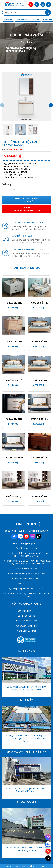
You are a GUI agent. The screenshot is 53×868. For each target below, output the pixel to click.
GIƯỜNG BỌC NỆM (39, 419)
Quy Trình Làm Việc (27, 611)
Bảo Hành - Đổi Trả (26, 616)
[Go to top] (48, 858)
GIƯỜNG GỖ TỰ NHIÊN (39, 342)
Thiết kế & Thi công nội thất (28, 19)
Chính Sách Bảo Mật (27, 631)
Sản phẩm (26, 42)
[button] (48, 5)
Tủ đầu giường (14, 341)
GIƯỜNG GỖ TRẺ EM (39, 303)
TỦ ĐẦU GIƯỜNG (14, 303)
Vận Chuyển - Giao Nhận (27, 626)
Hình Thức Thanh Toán (26, 621)
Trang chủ (8, 19)
